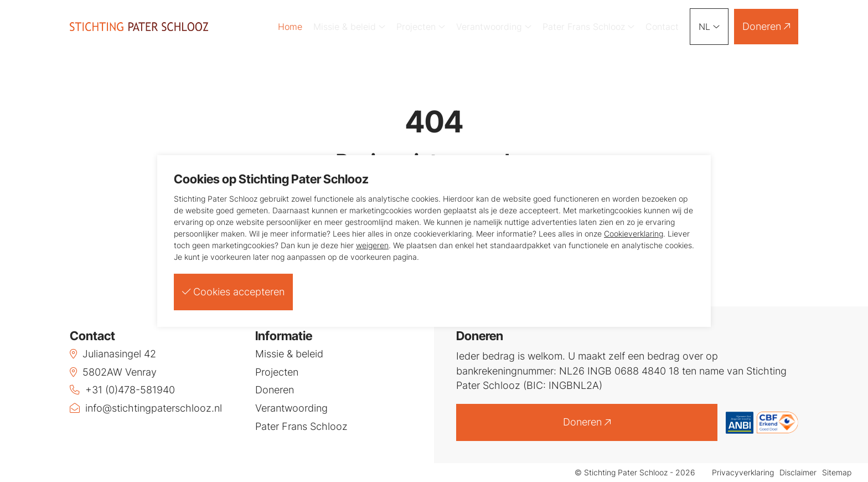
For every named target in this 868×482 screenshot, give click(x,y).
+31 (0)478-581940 (122, 390)
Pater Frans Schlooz (588, 27)
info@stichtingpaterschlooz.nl (146, 408)
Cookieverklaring (634, 234)
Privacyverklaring (743, 473)
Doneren (766, 26)
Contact (662, 27)
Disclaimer (798, 473)
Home (290, 27)
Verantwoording (494, 27)
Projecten (421, 27)
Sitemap (837, 473)
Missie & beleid (349, 27)
